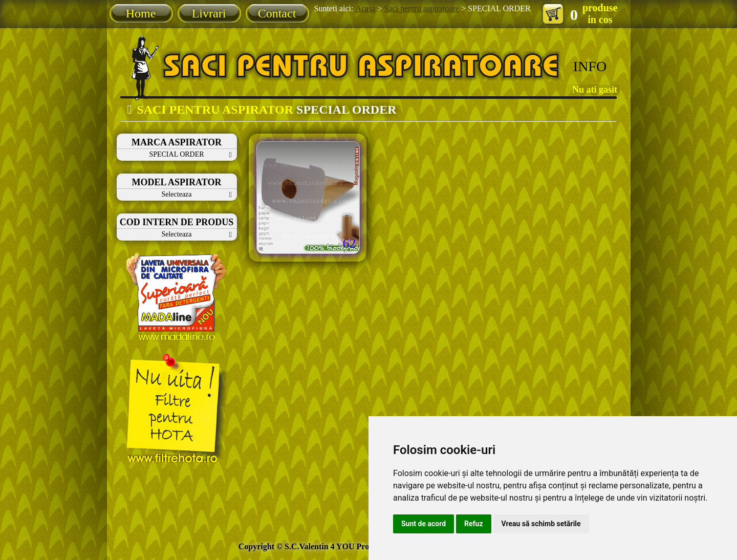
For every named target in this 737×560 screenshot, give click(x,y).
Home (141, 13)
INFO (590, 66)
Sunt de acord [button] (424, 524)
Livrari (209, 13)
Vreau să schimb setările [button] (541, 524)
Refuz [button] (474, 524)
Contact (277, 13)
